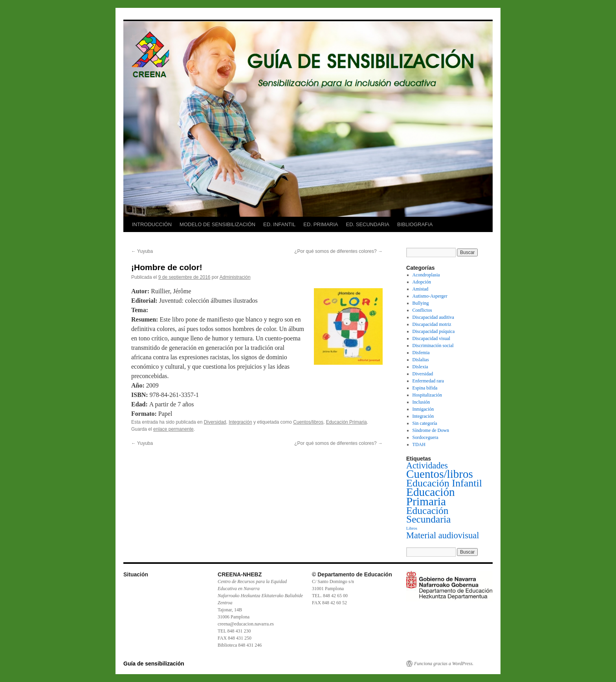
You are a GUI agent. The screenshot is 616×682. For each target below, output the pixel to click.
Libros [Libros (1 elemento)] (412, 528)
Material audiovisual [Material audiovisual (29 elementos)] (443, 535)
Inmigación (423, 409)
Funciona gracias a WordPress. (444, 664)
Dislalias (421, 360)
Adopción (422, 282)
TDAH (419, 444)
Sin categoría (425, 423)
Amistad (421, 289)
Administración (235, 277)
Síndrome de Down (431, 430)
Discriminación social (433, 346)
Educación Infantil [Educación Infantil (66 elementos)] (444, 483)
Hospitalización (427, 395)
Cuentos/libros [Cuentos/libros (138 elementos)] (440, 474)
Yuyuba (142, 251)
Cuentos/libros (308, 422)
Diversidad (215, 422)
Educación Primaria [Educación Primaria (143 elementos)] (431, 497)
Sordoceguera (425, 437)
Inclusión (421, 402)
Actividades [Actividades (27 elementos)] (427, 465)
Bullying (421, 303)
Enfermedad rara (428, 381)
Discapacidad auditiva (433, 317)
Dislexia (420, 367)
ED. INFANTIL (279, 224)
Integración (240, 422)
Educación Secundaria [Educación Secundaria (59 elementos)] (428, 515)
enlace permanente (173, 429)
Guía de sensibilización (154, 664)
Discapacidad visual (431, 338)
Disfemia (421, 353)
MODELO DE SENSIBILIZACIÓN (217, 224)
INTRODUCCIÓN (152, 224)
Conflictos (422, 310)
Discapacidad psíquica (434, 331)
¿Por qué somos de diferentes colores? (338, 251)
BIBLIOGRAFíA (415, 224)
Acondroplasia (426, 275)
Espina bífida (425, 388)
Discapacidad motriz (432, 324)
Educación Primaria (346, 422)
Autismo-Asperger (430, 296)
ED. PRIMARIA (321, 224)
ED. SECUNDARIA (368, 224)
